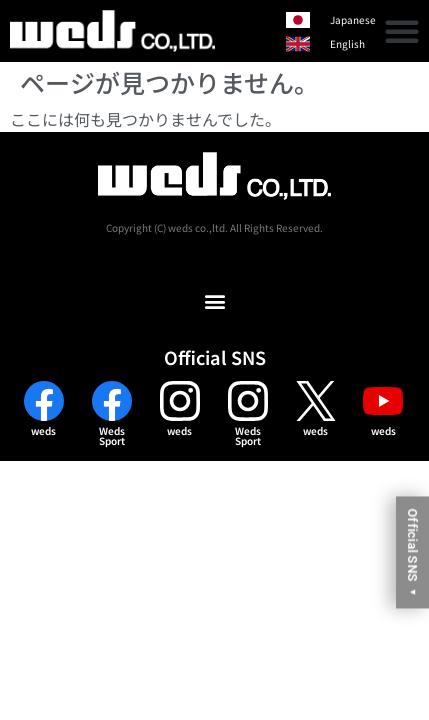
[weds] (44, 401)
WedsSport (112, 435)
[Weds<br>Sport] (112, 401)
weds (43, 430)
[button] (402, 31)
